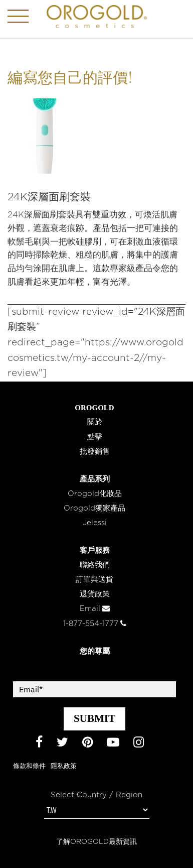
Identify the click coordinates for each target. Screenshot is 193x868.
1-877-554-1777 (95, 624)
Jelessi (95, 523)
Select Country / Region (96, 795)
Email (95, 609)
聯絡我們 (95, 565)
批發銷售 (95, 452)
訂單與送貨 (94, 580)
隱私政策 (64, 766)
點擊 (95, 437)
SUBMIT (94, 718)
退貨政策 (95, 594)
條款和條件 (29, 766)
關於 (95, 422)
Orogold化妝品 (95, 494)
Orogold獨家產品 (94, 508)
